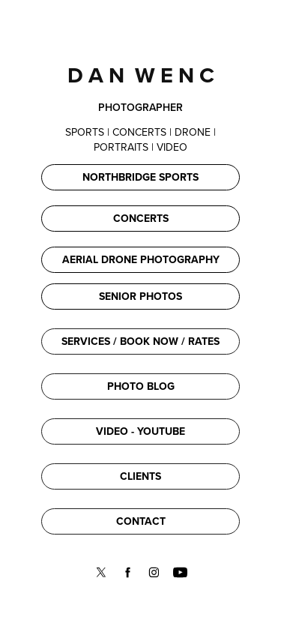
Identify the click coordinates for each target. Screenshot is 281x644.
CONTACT (141, 521)
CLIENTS (140, 476)
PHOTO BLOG (141, 386)
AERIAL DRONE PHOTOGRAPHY (141, 259)
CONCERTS (141, 218)
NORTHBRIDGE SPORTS (140, 177)
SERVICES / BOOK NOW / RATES (140, 341)
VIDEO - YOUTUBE (140, 431)
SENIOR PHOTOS (140, 296)
